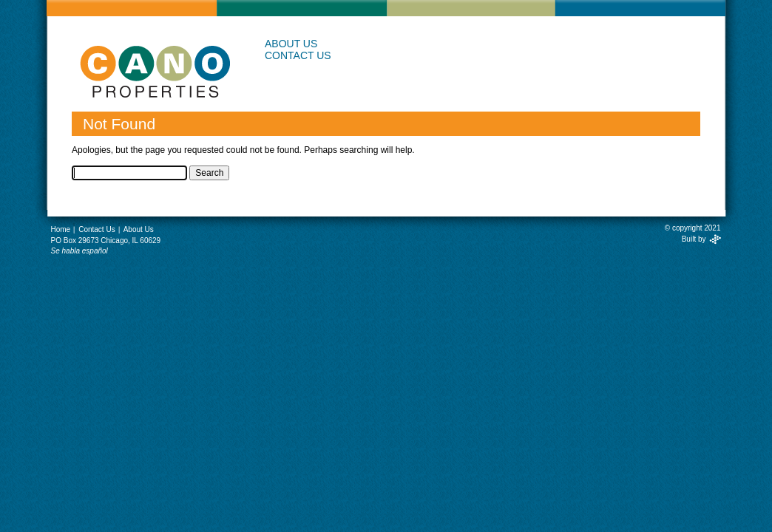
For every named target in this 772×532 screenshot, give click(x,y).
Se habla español (79, 251)
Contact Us (298, 55)
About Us (291, 44)
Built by (694, 239)
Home (61, 229)
